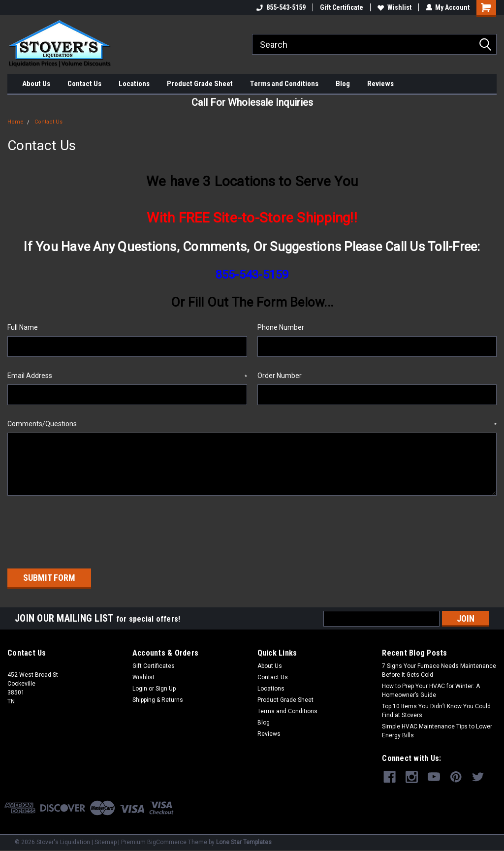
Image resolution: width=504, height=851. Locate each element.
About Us (36, 84)
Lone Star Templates (244, 841)
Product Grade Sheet (200, 84)
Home (16, 122)
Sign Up (166, 688)
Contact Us (84, 84)
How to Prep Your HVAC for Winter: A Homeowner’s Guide (431, 690)
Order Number (280, 376)
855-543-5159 (281, 7)
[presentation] (82, 529)
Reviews (380, 84)
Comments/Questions (252, 424)
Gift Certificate (341, 7)
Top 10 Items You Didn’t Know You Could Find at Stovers (436, 710)
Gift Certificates (154, 665)
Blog (343, 84)
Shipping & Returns (158, 699)
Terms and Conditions (284, 84)
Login (140, 688)
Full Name (23, 327)
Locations (134, 84)
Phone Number (281, 327)
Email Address (127, 376)
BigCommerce (167, 841)
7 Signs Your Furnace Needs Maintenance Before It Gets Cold (439, 669)
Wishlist (394, 7)
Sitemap (106, 841)
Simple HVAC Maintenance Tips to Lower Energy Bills (437, 730)
